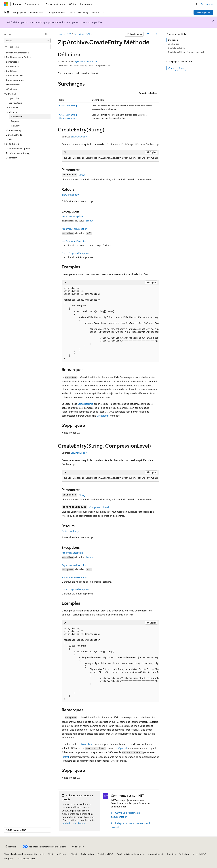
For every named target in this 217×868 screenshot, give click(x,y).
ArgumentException (72, 216)
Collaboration (87, 854)
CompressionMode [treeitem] (15, 80)
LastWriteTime (85, 404)
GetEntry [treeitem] (15, 126)
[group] (110, 158)
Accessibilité (198, 854)
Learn (61, 34)
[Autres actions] (156, 34)
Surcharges (173, 44)
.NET (68, 34)
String (82, 175)
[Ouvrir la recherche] (196, 4)
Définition (173, 40)
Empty (89, 220)
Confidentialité (104, 854)
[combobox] (27, 41)
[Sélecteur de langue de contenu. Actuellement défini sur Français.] (11, 847)
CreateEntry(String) (68, 106)
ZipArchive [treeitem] (14, 98)
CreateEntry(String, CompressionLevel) (186, 52)
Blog (73, 854)
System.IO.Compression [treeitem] (17, 53)
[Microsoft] (6, 4)
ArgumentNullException (74, 229)
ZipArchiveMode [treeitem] (14, 135)
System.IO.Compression (86, 61)
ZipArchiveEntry (70, 195)
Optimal (123, 748)
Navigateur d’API (82, 34)
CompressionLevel (99, 507)
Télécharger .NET (203, 12)
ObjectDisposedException (75, 253)
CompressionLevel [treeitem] (15, 75)
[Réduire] (47, 34)
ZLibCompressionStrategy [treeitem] (18, 153)
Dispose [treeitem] (15, 121)
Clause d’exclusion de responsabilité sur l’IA (24, 854)
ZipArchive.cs (78, 136)
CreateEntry (103, 416)
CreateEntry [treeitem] (17, 117)
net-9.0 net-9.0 (72, 433)
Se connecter (207, 4)
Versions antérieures (58, 854)
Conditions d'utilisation (178, 854)
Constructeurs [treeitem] (15, 103)
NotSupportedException (74, 241)
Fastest (65, 757)
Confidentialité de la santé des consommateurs (139, 854)
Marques (8, 859)
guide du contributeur (74, 823)
